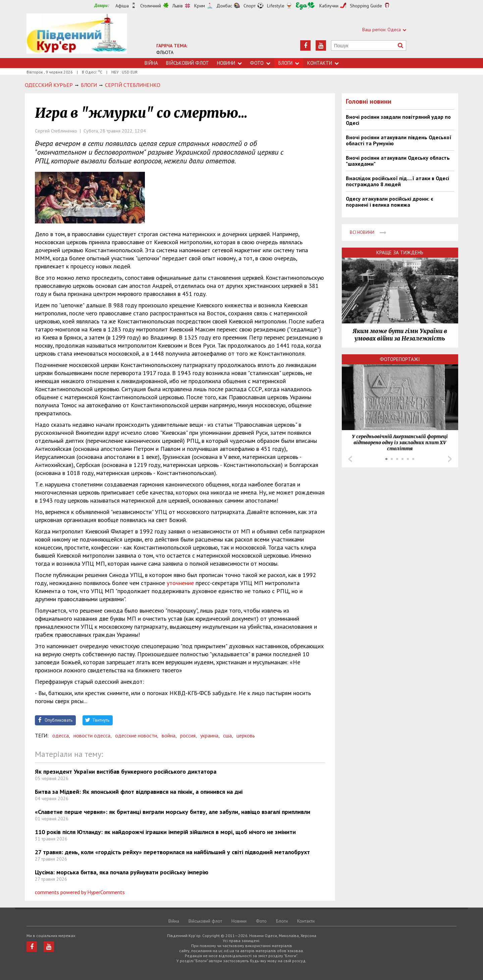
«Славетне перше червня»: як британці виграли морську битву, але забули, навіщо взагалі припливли (173, 812)
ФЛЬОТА (165, 52)
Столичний (151, 6)
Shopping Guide (366, 6)
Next (450, 459)
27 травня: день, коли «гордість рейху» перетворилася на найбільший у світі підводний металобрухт (172, 852)
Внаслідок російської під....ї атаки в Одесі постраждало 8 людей (397, 181)
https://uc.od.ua (77, 36)
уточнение (180, 583)
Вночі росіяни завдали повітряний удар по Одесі (398, 120)
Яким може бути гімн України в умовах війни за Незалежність (400, 335)
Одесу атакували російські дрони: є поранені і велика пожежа (389, 202)
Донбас (224, 6)
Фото (260, 63)
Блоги (289, 63)
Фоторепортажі (400, 359)
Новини (229, 63)
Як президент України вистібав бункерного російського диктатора (126, 771)
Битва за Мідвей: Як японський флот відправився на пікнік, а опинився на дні (139, 792)
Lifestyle (276, 6)
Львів (178, 6)
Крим (200, 6)
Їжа (305, 6)
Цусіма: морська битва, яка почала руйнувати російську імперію (122, 872)
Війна (151, 63)
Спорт (250, 6)
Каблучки (329, 6)
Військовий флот (187, 63)
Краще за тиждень (400, 252)
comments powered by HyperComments (80, 892)
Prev (350, 459)
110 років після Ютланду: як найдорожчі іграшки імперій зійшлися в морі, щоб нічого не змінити (165, 832)
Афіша (122, 6)
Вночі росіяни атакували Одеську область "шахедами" (398, 161)
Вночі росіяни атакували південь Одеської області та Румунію (399, 140)
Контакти (323, 63)
